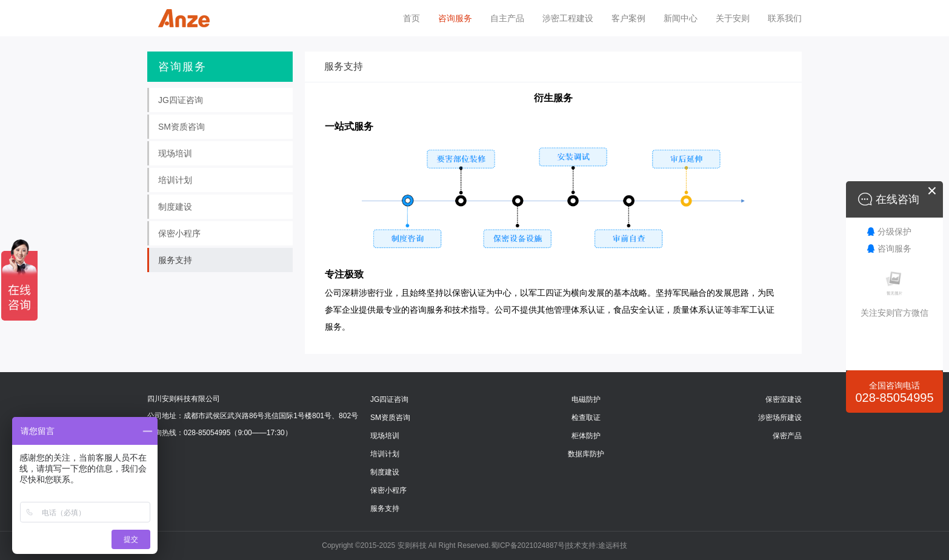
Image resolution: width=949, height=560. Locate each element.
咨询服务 (455, 18)
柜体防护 (586, 436)
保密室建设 (784, 399)
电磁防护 (586, 399)
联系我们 (785, 18)
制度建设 (385, 472)
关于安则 (733, 18)
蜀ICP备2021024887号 (528, 545)
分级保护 (894, 232)
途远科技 (613, 545)
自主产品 (507, 18)
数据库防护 (586, 454)
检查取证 (586, 418)
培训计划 (385, 454)
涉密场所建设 (780, 418)
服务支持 (385, 508)
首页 (411, 18)
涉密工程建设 (568, 18)
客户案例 (628, 18)
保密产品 (787, 436)
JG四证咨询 (389, 399)
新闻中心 (681, 18)
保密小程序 (388, 490)
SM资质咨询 (390, 418)
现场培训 (385, 436)
